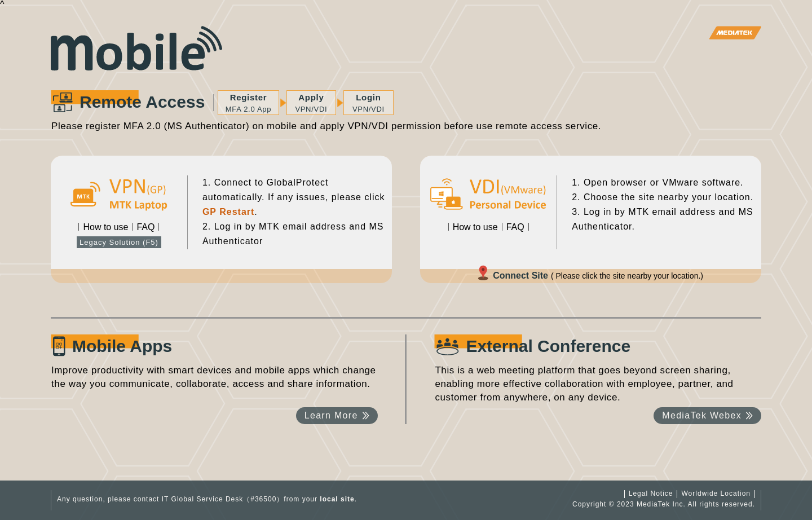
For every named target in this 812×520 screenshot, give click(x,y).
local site (337, 499)
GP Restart (228, 212)
